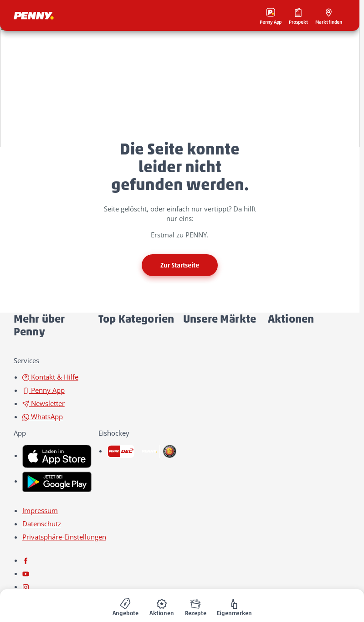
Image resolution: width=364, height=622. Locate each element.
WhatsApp (43, 416)
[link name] (57, 455)
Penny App (44, 390)
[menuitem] (126, 606)
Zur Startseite (180, 265)
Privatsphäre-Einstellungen (64, 537)
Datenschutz (42, 524)
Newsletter (44, 403)
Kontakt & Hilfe (50, 377)
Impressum (40, 510)
